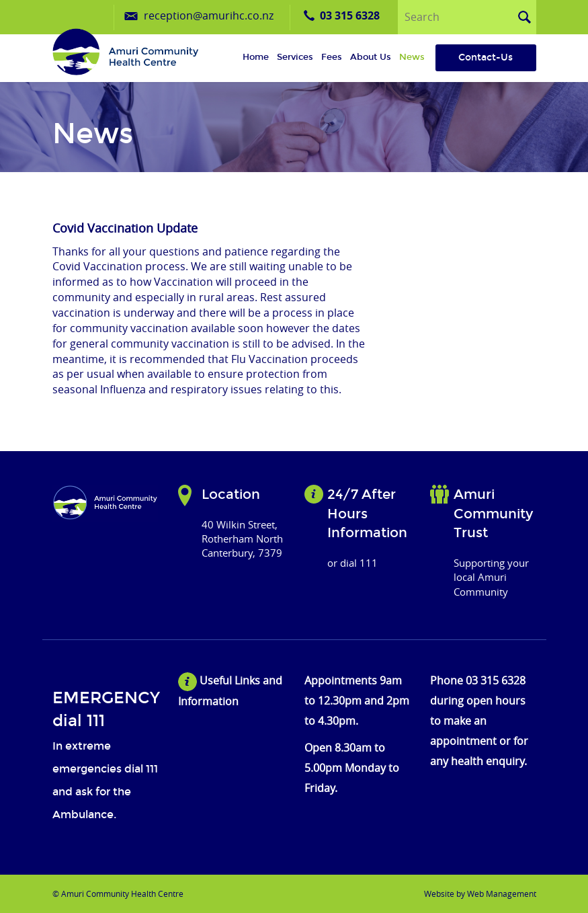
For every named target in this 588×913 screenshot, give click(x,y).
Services (295, 57)
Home (256, 57)
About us (371, 57)
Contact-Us (486, 57)
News (412, 57)
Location (231, 494)
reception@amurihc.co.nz (209, 15)
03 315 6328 (350, 15)
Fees (332, 57)
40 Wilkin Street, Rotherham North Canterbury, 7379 (242, 539)
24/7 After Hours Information (367, 513)
